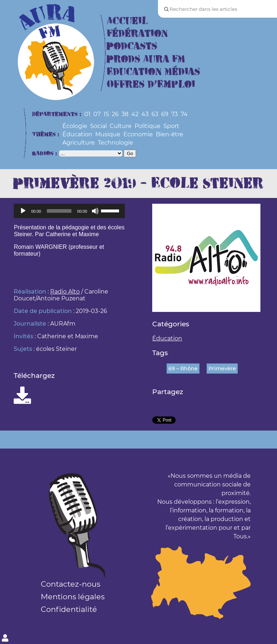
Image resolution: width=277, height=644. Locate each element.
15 (106, 114)
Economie (138, 134)
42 (135, 114)
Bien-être (170, 134)
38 (125, 114)
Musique (108, 134)
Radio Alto (65, 292)
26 (115, 114)
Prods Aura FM (146, 59)
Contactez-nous (71, 584)
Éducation (77, 134)
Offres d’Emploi (151, 85)
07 (97, 114)
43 (145, 114)
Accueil (127, 21)
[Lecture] (23, 211)
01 (87, 114)
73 (175, 114)
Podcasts (132, 46)
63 (155, 114)
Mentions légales (73, 597)
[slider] (59, 211)
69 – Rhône (183, 369)
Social (98, 126)
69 (165, 114)
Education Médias (153, 72)
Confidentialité (69, 609)
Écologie (75, 126)
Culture (121, 126)
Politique (148, 126)
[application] (69, 211)
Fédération (137, 34)
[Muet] (95, 211)
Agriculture (79, 143)
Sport (171, 126)
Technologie (115, 143)
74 (184, 114)
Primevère (222, 369)
